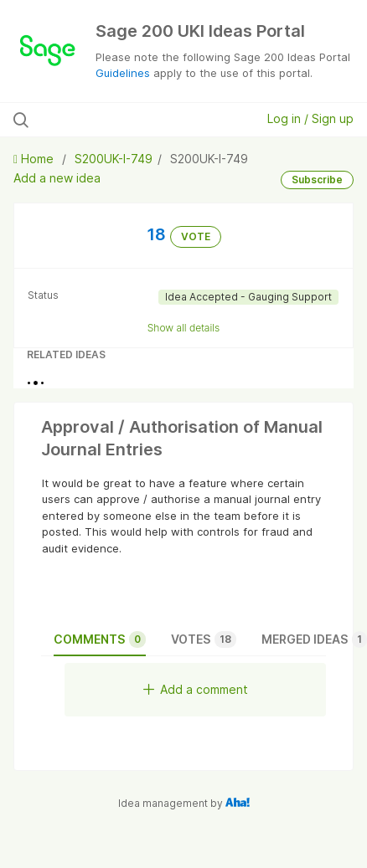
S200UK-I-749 (114, 159)
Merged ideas (314, 639)
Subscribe (317, 180)
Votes (204, 639)
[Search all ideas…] (113, 120)
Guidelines (123, 73)
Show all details (184, 328)
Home (35, 159)
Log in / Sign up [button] (310, 118)
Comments (100, 639)
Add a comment (196, 689)
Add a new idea (57, 178)
